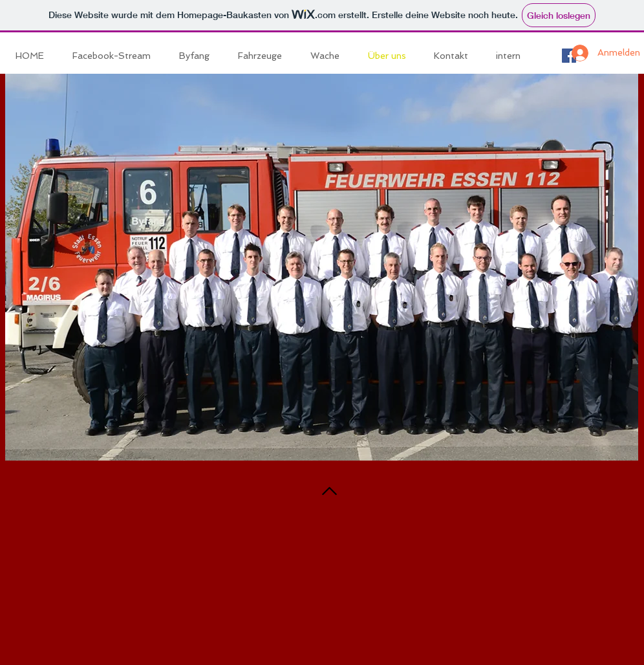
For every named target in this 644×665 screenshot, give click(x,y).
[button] (264, 56)
